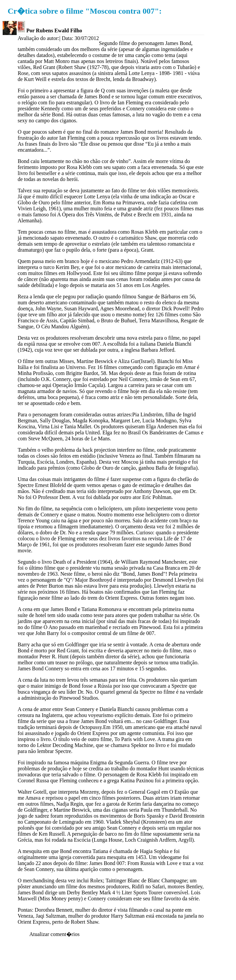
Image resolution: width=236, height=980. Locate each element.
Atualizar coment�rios (54, 934)
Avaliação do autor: (38, 38)
